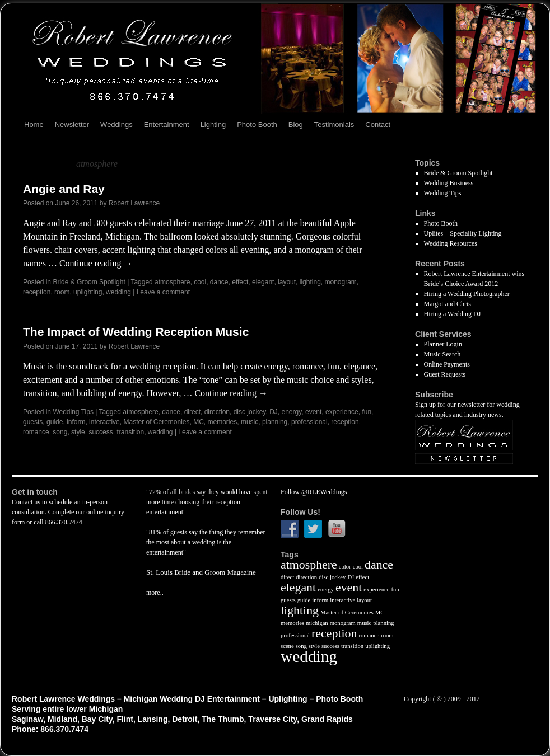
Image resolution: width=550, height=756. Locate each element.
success (101, 432)
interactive (104, 422)
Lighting (213, 125)
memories (223, 422)
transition (130, 432)
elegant (263, 282)
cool (200, 282)
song (60, 432)
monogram (340, 282)
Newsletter (72, 125)
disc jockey (250, 412)
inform (76, 422)
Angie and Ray (64, 189)
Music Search (442, 354)
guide (55, 422)
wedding (118, 292)
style (78, 432)
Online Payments (447, 364)
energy (291, 412)
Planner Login (443, 344)
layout (287, 282)
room (62, 292)
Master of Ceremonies (156, 422)
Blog (296, 125)
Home (34, 125)
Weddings (116, 125)
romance (36, 432)
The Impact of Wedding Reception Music (136, 332)
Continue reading (96, 263)
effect (240, 282)
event (313, 412)
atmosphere (172, 282)
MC (199, 422)
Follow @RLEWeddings (314, 492)
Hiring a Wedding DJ (453, 314)
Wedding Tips (73, 412)
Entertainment (167, 125)
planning (275, 422)
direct (192, 412)
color (345, 567)
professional (309, 422)
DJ (274, 412)
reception (37, 292)
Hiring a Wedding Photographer (467, 294)
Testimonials (334, 125)
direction (217, 412)
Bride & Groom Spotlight (89, 282)
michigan (317, 623)
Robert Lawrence (134, 203)
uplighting (88, 292)
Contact (378, 125)
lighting (310, 282)
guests (33, 422)
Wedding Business (449, 183)
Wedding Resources (451, 243)
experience (342, 412)
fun (367, 412)
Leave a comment (163, 292)
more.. (155, 593)
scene (287, 646)
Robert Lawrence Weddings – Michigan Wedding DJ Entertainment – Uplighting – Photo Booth (187, 699)
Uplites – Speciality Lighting (463, 233)
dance (219, 282)
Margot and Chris (448, 304)
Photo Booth (257, 125)
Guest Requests (445, 374)
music (250, 422)
